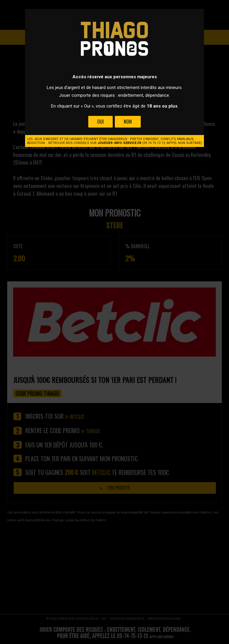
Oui (100, 122)
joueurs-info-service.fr (119, 143)
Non (128, 122)
